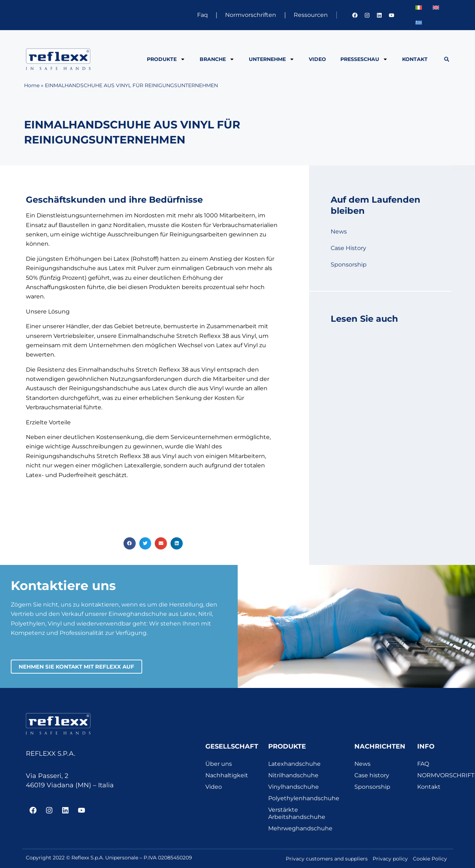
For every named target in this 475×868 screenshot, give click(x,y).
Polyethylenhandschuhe (304, 798)
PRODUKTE (166, 59)
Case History (348, 248)
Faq (201, 15)
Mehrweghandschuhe (300, 828)
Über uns (219, 764)
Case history (372, 775)
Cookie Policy (430, 859)
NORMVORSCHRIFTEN (433, 775)
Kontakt (415, 59)
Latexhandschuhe (294, 764)
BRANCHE (217, 59)
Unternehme (272, 59)
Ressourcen (310, 15)
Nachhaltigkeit (227, 775)
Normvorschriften (250, 15)
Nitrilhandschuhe (293, 775)
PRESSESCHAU (364, 59)
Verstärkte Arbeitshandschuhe (297, 813)
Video (317, 59)
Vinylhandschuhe (294, 787)
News (339, 232)
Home (32, 85)
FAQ (423, 764)
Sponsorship (349, 265)
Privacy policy (390, 859)
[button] (446, 59)
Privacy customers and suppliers (327, 859)
